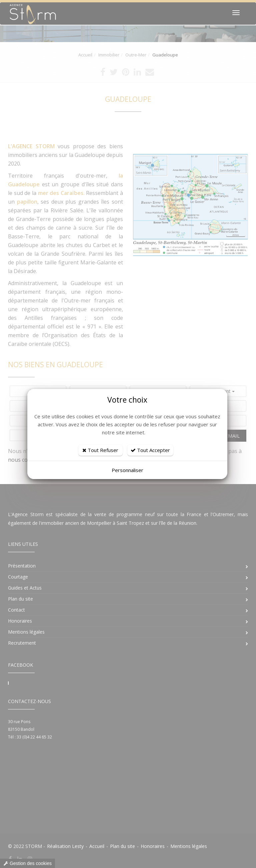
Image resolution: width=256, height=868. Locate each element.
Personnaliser (127, 470)
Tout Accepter (150, 450)
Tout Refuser (100, 450)
